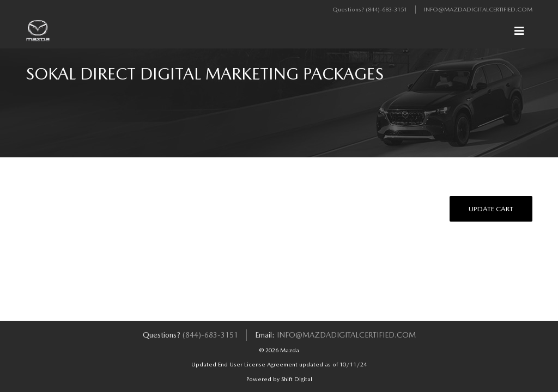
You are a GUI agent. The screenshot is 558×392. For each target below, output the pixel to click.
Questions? (349, 10)
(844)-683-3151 (386, 10)
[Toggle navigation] (519, 31)
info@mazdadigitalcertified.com (478, 10)
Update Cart (491, 209)
